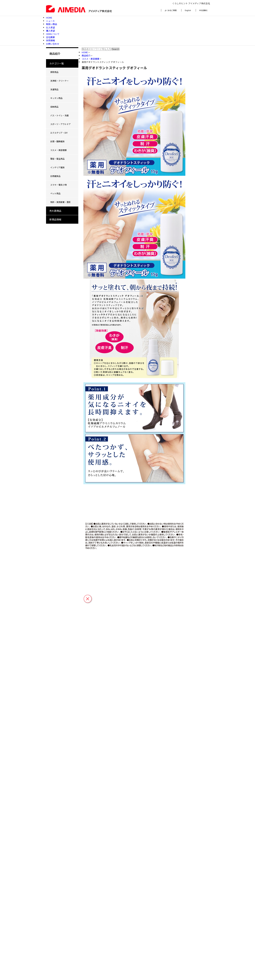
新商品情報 (55, 219)
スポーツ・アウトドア (60, 124)
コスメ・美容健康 (58, 150)
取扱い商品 (52, 24)
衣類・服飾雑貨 (57, 141)
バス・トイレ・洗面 (59, 115)
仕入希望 (50, 27)
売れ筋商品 (55, 211)
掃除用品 (54, 72)
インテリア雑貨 (57, 167)
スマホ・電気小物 (58, 185)
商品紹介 (86, 55)
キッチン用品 (56, 98)
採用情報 (50, 40)
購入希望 (50, 31)
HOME (49, 18)
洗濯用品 (54, 89)
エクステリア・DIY (59, 133)
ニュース (50, 21)
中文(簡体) (203, 10)
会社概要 (50, 37)
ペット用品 (55, 193)
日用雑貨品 (55, 176)
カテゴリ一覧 (57, 63)
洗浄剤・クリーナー (59, 81)
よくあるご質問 (171, 10)
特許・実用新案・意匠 (60, 202)
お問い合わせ (53, 44)
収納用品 (54, 107)
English (188, 10)
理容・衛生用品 (57, 159)
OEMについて (53, 34)
